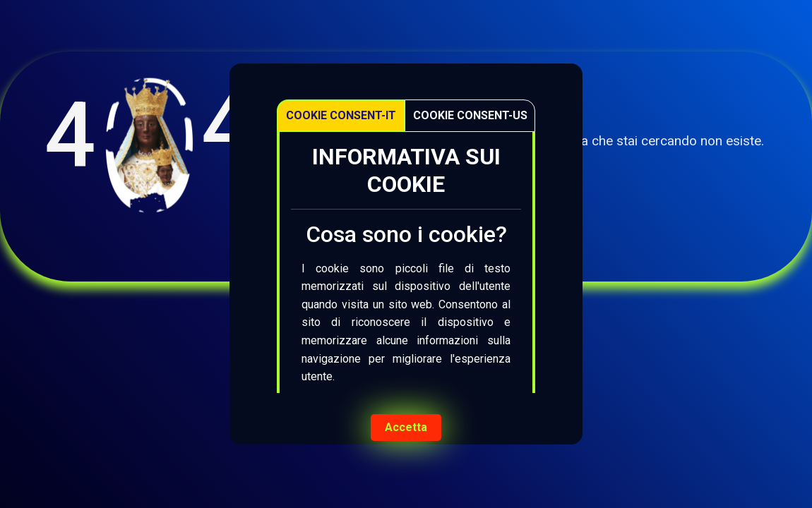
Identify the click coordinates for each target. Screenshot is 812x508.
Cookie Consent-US (470, 115)
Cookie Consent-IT (341, 115)
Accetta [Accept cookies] (406, 427)
